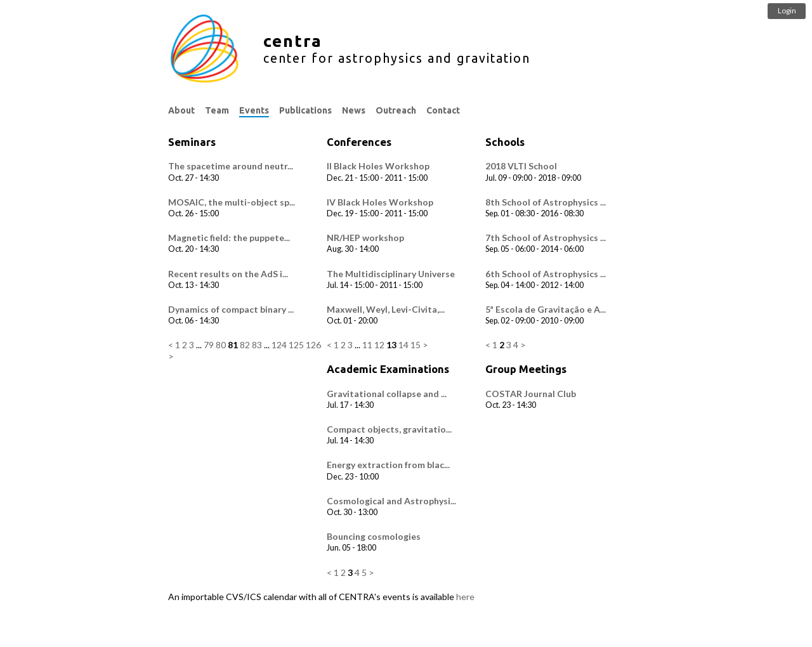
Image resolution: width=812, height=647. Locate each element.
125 (296, 345)
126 (313, 345)
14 (403, 345)
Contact (443, 110)
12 (379, 345)
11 (367, 345)
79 (209, 345)
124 (279, 345)
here (465, 597)
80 (221, 345)
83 (257, 345)
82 (245, 345)
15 (416, 345)
